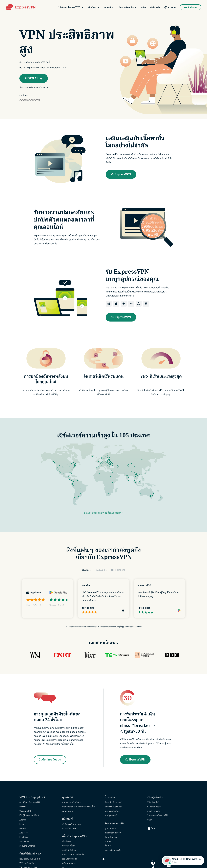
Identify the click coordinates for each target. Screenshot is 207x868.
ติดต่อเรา (108, 841)
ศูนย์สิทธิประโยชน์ (69, 850)
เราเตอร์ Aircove (69, 828)
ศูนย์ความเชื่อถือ (69, 846)
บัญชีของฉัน (155, 7)
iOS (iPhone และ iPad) (29, 815)
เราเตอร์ (23, 828)
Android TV (24, 842)
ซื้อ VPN (108, 846)
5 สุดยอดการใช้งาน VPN (158, 815)
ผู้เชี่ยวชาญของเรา (70, 863)
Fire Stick (24, 837)
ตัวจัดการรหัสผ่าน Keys (72, 824)
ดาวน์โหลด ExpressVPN (30, 802)
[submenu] (82, 7)
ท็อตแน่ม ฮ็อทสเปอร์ (113, 802)
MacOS (23, 807)
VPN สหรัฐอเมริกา (27, 863)
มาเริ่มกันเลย (190, 7)
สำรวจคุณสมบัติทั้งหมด (72, 802)
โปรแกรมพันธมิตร (112, 811)
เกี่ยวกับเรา (66, 841)
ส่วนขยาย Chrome (27, 846)
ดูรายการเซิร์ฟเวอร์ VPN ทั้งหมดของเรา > (103, 513)
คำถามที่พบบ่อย (111, 837)
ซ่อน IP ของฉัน (154, 811)
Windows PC (25, 811)
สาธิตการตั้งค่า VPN (113, 833)
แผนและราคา (67, 811)
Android (23, 820)
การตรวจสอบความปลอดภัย (73, 854)
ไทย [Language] (153, 828)
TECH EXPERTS (118, 570)
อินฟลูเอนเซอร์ (111, 815)
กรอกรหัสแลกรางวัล (113, 850)
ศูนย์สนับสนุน (110, 828)
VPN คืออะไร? (153, 802)
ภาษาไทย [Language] (172, 7)
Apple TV (24, 833)
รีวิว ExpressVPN (69, 859)
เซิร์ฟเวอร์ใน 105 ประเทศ (30, 859)
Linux (22, 824)
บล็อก (144, 7)
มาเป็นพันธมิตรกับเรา (113, 807)
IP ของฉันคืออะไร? (155, 807)
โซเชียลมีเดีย (101, 570)
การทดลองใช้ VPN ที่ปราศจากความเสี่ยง (79, 807)
